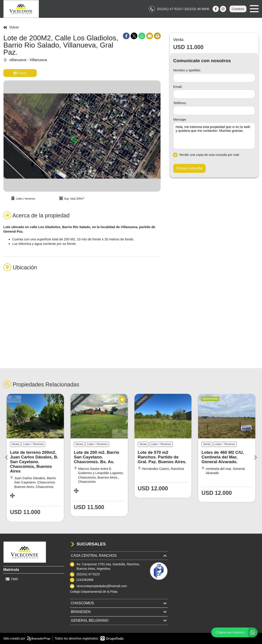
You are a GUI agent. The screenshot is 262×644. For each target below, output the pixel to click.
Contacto (238, 9)
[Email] (214, 94)
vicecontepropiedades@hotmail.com (102, 586)
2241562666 (85, 580)
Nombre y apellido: (187, 70)
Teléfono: (180, 103)
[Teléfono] (214, 111)
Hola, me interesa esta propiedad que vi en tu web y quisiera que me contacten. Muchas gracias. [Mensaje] (214, 136)
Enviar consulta (189, 168)
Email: (178, 87)
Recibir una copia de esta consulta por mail (206, 155)
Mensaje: (180, 119)
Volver (11, 27)
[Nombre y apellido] (214, 78)
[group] (82, 136)
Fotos (20, 73)
